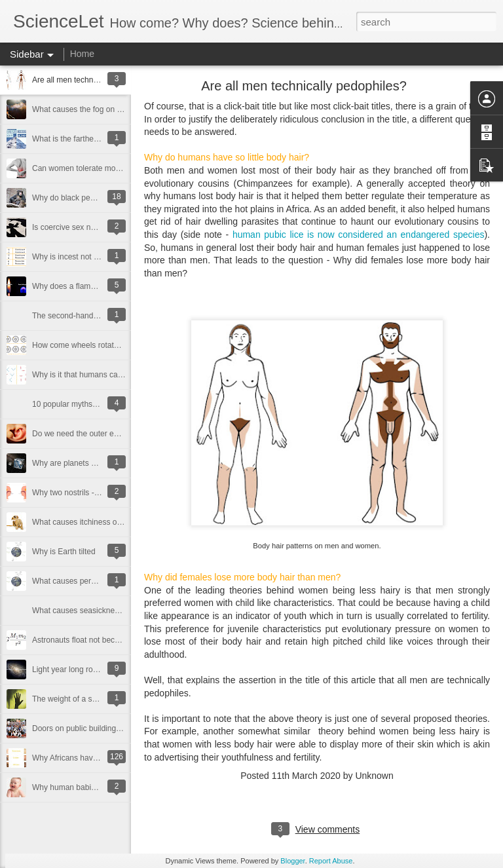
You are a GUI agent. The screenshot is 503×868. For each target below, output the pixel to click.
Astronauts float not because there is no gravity (114, 640)
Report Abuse (331, 861)
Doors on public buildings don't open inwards (110, 728)
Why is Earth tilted (64, 552)
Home (82, 54)
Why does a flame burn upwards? (91, 286)
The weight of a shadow (74, 699)
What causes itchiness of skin (84, 522)
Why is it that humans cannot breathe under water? (121, 375)
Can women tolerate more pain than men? (105, 168)
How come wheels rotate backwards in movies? (115, 345)
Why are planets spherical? (80, 463)
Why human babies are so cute (86, 787)
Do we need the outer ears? (81, 434)
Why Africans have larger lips (83, 758)
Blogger (292, 861)
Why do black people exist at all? (89, 198)
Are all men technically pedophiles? (94, 80)
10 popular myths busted (75, 404)
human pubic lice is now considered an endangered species (359, 235)
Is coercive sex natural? (73, 227)
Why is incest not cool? (72, 257)
